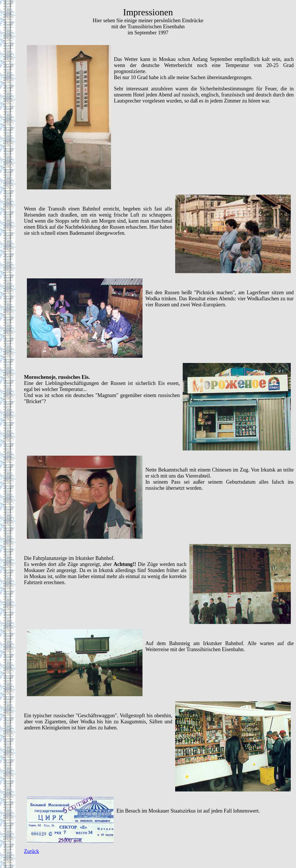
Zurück (32, 851)
